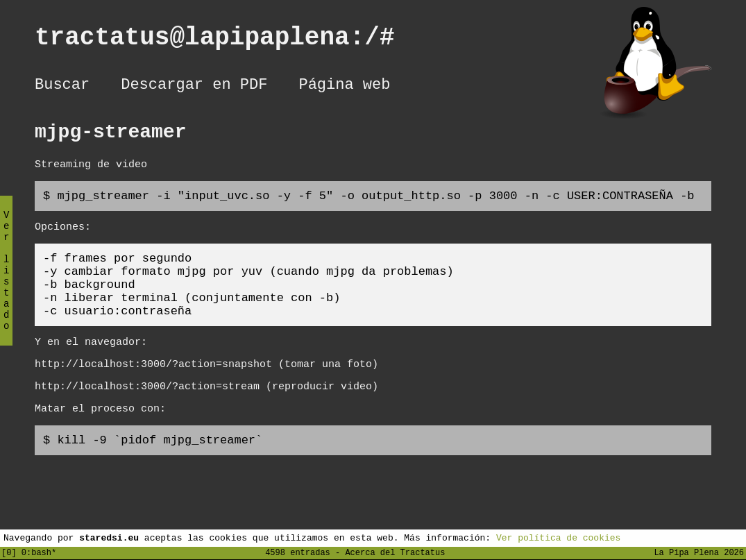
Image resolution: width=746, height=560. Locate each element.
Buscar (62, 87)
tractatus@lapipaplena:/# (230, 41)
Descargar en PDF (194, 87)
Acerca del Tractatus (395, 552)
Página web (344, 87)
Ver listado (6, 282)
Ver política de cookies (558, 537)
